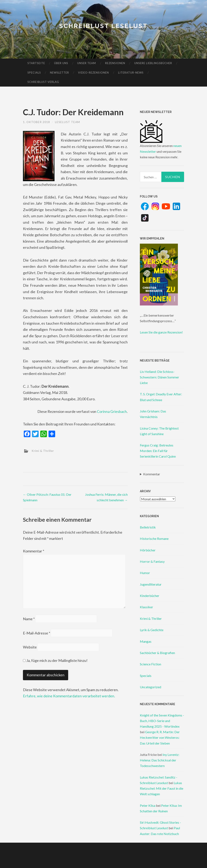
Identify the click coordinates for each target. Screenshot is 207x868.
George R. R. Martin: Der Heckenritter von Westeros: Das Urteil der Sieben (160, 737)
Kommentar (34, 551)
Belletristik (148, 527)
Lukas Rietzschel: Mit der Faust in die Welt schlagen (162, 788)
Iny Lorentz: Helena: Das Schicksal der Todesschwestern (160, 760)
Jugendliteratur (151, 584)
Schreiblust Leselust (104, 26)
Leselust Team (68, 122)
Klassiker (146, 607)
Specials (34, 73)
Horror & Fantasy (152, 561)
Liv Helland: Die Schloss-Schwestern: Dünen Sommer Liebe (159, 377)
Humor (145, 573)
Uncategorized (150, 687)
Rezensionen (115, 63)
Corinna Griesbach (112, 411)
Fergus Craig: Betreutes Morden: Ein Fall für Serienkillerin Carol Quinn (158, 451)
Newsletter (59, 73)
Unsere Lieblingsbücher (153, 63)
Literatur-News (131, 73)
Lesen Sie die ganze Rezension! (161, 332)
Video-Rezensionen (93, 73)
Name (29, 620)
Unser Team (87, 63)
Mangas (146, 641)
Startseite (36, 63)
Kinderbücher (150, 596)
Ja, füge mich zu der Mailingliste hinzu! (55, 661)
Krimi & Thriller (43, 450)
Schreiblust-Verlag (43, 82)
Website (30, 648)
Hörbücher (148, 550)
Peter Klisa (148, 805)
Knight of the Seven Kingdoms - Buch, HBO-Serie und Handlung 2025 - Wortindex (162, 721)
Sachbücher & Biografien (157, 653)
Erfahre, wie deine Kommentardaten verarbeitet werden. (69, 697)
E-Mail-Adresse (37, 634)
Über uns (61, 63)
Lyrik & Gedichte (152, 630)
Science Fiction (150, 664)
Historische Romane (154, 539)
